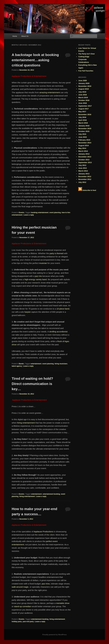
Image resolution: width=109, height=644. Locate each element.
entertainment (36, 364)
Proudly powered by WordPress (54, 635)
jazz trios (45, 584)
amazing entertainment (50, 92)
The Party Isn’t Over (87, 54)
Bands (21, 364)
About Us (25, 36)
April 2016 (82, 120)
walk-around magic (20, 587)
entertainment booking (51, 494)
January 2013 (84, 174)
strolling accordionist (58, 332)
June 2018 (83, 103)
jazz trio (38, 276)
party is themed (56, 253)
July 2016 (82, 117)
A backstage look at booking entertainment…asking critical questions (35, 60)
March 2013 (83, 171)
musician (43, 263)
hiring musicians (61, 364)
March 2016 (83, 123)
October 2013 (84, 160)
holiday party (17, 622)
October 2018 (84, 100)
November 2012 (85, 179)
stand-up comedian (23, 606)
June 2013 (83, 168)
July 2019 (82, 92)
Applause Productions (44, 532)
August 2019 (83, 89)
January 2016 (84, 126)
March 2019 (83, 98)
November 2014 (85, 143)
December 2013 (85, 157)
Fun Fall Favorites (86, 71)
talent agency (17, 366)
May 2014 (82, 148)
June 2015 (83, 137)
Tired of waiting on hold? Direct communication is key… (32, 384)
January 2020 (84, 83)
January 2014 (84, 154)
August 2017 (83, 109)
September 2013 (85, 162)
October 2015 (84, 131)
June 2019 (83, 95)
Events (22, 213)
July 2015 (82, 134)
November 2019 (85, 86)
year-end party (28, 622)
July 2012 (82, 182)
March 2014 (83, 151)
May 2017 (82, 112)
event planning (55, 213)
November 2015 (85, 129)
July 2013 (82, 165)
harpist (27, 312)
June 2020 (83, 81)
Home (15, 36)
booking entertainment (40, 213)
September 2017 (85, 106)
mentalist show (63, 603)
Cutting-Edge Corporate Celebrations (84, 59)
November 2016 (85, 114)
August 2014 (83, 145)
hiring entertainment (26, 423)
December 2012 (85, 177)
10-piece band (63, 309)
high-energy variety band (36, 279)
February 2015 (84, 140)
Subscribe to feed (89, 190)
